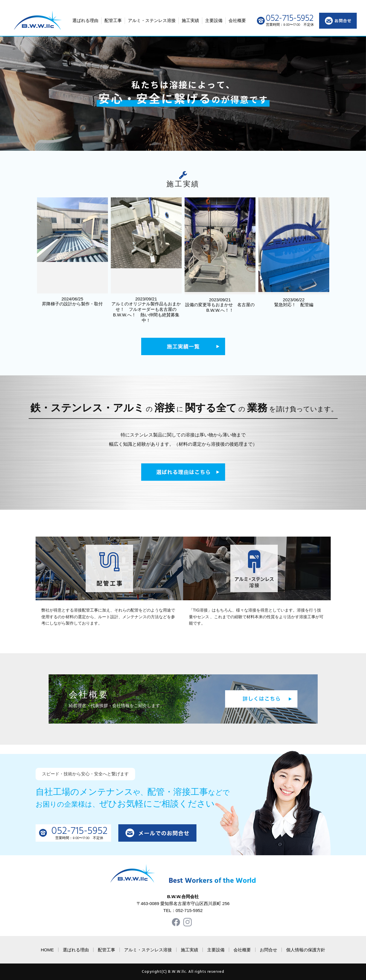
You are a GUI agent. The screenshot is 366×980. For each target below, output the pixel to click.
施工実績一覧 (183, 346)
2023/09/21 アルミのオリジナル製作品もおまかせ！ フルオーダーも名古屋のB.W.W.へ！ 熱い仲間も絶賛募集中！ (146, 260)
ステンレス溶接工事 (257, 568)
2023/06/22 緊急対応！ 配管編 (294, 252)
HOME (47, 950)
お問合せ (268, 950)
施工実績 (190, 20)
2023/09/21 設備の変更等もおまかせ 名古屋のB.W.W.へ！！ (220, 255)
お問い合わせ (338, 21)
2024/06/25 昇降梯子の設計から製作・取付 (72, 252)
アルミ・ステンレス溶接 (152, 20)
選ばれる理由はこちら (183, 472)
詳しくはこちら (261, 699)
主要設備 (214, 20)
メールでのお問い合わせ (157, 833)
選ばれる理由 (85, 20)
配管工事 (113, 20)
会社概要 (237, 20)
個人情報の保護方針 (306, 950)
